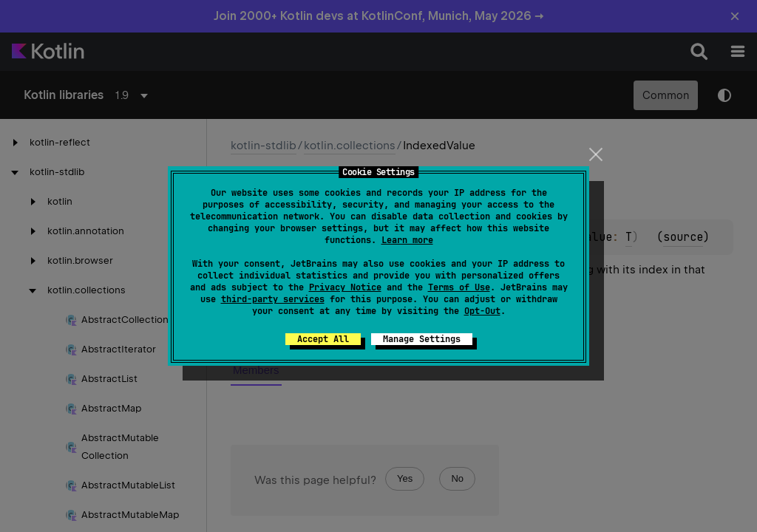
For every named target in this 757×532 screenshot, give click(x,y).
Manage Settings (422, 339)
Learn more (407, 240)
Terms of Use (459, 287)
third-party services (273, 299)
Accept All (323, 339)
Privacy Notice (345, 287)
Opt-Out (482, 311)
